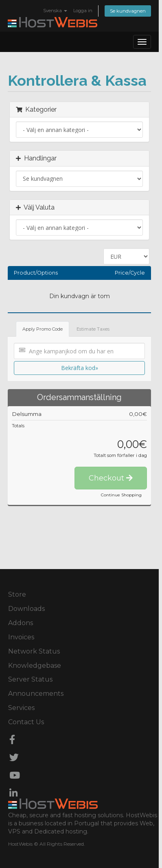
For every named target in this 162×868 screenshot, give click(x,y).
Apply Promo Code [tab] (43, 329)
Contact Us (26, 722)
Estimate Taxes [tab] (93, 329)
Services (21, 708)
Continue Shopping (121, 495)
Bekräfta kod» (80, 368)
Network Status (34, 651)
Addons (21, 623)
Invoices (21, 637)
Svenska (55, 11)
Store (17, 594)
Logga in (83, 11)
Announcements (36, 694)
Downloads (26, 609)
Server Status (30, 679)
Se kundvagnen (128, 11)
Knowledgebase (35, 666)
